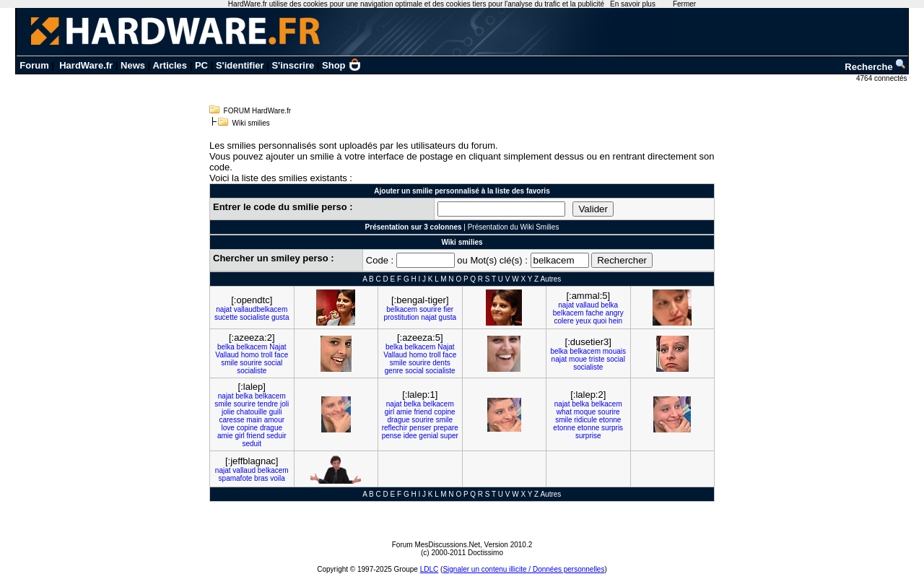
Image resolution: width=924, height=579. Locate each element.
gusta (280, 317)
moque (585, 412)
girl (239, 436)
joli (284, 404)
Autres (550, 279)
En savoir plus (633, 4)
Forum (34, 65)
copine (247, 428)
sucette (226, 317)
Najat (278, 347)
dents (441, 363)
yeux (584, 321)
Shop (341, 65)
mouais (614, 351)
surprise (588, 436)
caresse (231, 420)
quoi (600, 321)
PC (201, 65)
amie (225, 436)
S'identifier (240, 65)
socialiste (254, 317)
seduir (276, 436)
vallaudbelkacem (261, 309)
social (274, 363)
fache (594, 313)
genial (428, 436)
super (449, 436)
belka (609, 305)
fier (448, 309)
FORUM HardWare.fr (258, 111)
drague (271, 428)
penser (420, 428)
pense (392, 436)
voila (278, 478)
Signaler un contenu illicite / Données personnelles (523, 569)
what (564, 412)
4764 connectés (882, 78)
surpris (612, 428)
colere (563, 321)
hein (615, 321)
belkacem (402, 309)
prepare (445, 428)
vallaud (588, 305)
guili (276, 412)
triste (597, 359)
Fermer (684, 4)
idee (410, 436)
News (133, 65)
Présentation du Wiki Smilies (514, 227)
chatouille (252, 412)
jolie (228, 412)
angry (615, 313)
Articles (170, 65)
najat (224, 309)
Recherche (876, 67)
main (254, 420)
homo (250, 355)
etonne (610, 420)
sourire (431, 309)
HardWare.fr (86, 65)
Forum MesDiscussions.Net (436, 545)
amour (274, 420)
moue (578, 359)
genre (394, 371)
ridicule (585, 420)
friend (256, 436)
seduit (252, 444)
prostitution (401, 317)
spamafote (236, 478)
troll (266, 355)
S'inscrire (293, 65)
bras (261, 478)
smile (229, 363)
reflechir (395, 428)
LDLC (430, 569)
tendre (268, 404)
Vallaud (227, 355)
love (227, 428)
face (281, 355)
